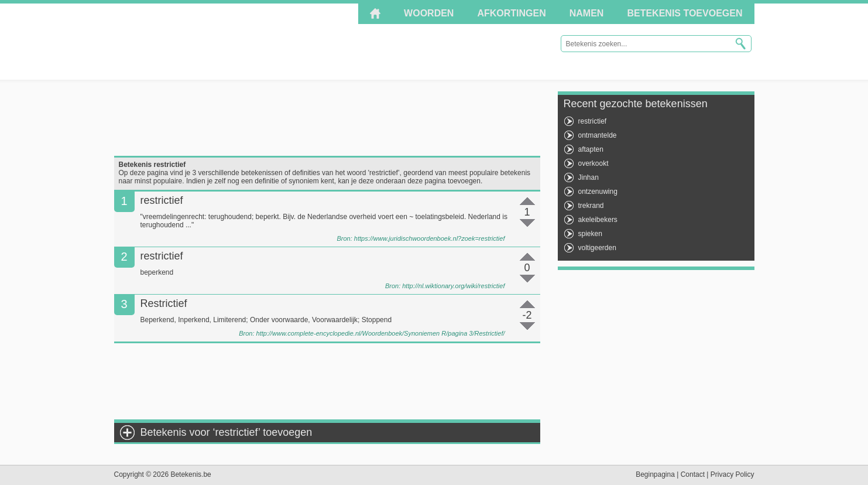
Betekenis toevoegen (685, 13)
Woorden (429, 13)
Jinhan (589, 177)
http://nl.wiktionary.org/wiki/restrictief (453, 286)
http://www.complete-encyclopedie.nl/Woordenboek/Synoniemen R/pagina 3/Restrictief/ (381, 333)
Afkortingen (511, 13)
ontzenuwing (598, 192)
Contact (693, 474)
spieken (590, 234)
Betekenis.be (219, 41)
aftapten (591, 149)
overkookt (593, 163)
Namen (587, 13)
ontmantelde (598, 135)
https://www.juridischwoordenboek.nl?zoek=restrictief (430, 238)
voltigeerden (597, 248)
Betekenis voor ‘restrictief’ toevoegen (227, 432)
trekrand (591, 206)
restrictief (593, 121)
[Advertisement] (327, 118)
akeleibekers (598, 220)
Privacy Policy (733, 474)
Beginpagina (655, 474)
